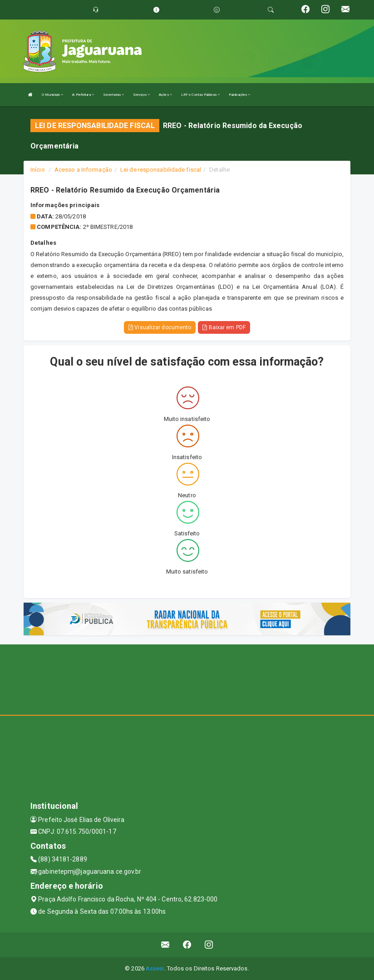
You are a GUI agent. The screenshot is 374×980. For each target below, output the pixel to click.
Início (38, 170)
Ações (165, 95)
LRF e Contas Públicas (200, 95)
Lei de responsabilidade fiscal (161, 170)
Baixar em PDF (224, 327)
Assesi (155, 968)
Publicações (239, 95)
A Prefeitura (83, 95)
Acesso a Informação (83, 170)
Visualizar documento (160, 327)
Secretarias (113, 95)
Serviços (141, 95)
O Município (52, 95)
